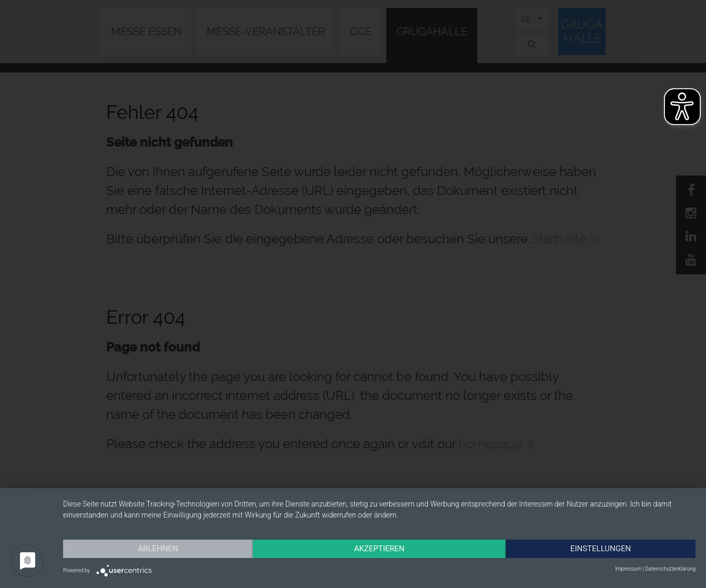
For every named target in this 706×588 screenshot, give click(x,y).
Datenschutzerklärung (670, 569)
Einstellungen (601, 549)
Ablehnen (158, 549)
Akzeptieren (379, 549)
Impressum (628, 569)
